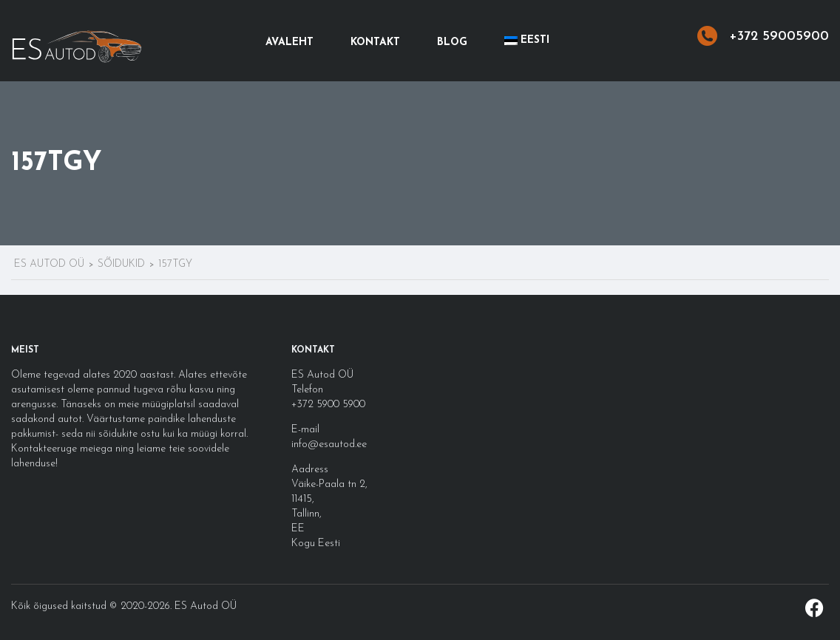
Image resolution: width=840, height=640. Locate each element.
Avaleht (289, 42)
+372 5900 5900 (328, 405)
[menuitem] (527, 41)
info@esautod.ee (329, 445)
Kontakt (375, 42)
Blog (452, 42)
